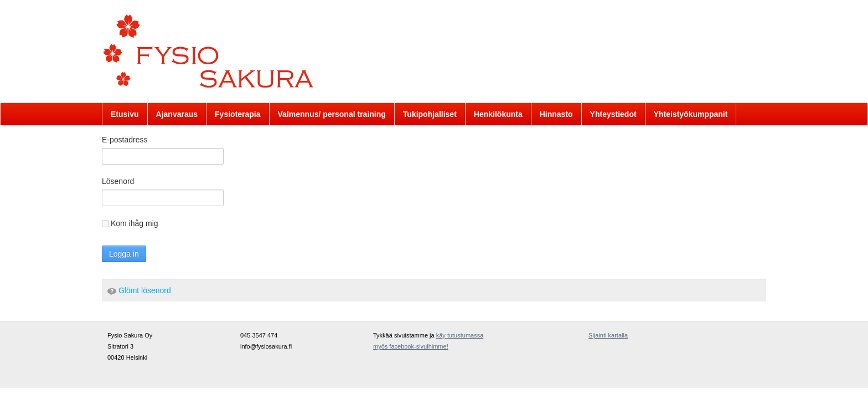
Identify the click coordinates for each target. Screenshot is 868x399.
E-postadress (125, 140)
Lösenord (118, 181)
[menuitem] (125, 114)
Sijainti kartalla (608, 335)
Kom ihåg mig (130, 223)
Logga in (124, 254)
